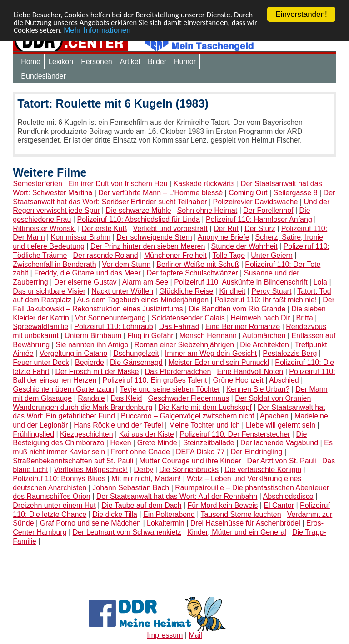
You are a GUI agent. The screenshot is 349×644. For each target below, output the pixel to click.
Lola (320, 282)
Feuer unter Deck (41, 362)
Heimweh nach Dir (261, 318)
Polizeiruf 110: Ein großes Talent (155, 380)
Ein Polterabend (169, 514)
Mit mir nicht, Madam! (146, 479)
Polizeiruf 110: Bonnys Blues (59, 479)
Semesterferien (37, 184)
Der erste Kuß (105, 229)
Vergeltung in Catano (73, 353)
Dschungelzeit (136, 353)
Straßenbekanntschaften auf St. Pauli (73, 461)
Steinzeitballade (209, 443)
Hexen (120, 443)
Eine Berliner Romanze (243, 327)
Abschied (284, 380)
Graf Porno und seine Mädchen (90, 523)
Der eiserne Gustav (85, 282)
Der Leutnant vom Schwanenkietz (127, 532)
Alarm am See (145, 282)
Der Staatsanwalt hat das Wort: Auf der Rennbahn (177, 496)
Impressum (165, 635)
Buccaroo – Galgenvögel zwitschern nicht (188, 416)
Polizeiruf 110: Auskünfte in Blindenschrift (241, 282)
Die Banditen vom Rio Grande (237, 309)
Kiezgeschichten (87, 434)
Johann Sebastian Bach (131, 488)
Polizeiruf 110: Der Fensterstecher (235, 434)
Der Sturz (260, 229)
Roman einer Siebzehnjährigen (184, 345)
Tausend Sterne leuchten (241, 514)
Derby (144, 469)
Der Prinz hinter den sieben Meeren (148, 246)
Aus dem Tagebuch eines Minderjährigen (143, 300)
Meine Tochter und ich (204, 425)
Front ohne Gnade (140, 452)
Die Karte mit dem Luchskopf (205, 407)
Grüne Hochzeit (238, 380)
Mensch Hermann (208, 336)
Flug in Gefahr (150, 336)
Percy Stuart (271, 291)
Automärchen (264, 336)
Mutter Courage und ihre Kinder (190, 461)
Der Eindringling (257, 452)
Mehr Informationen (97, 30)
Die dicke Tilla (115, 514)
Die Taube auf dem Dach (142, 505)
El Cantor (279, 505)
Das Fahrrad (179, 327)
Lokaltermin (166, 523)
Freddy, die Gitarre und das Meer (87, 273)
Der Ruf (226, 229)
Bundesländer (43, 76)
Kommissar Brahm (81, 237)
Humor (185, 61)
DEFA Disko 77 (200, 452)
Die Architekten (264, 345)
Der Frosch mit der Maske (97, 371)
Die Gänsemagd (136, 362)
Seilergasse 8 (296, 193)
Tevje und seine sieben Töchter (170, 389)
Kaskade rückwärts (204, 184)
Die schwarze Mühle (139, 210)
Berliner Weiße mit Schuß (198, 264)
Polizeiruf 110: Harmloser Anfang (259, 219)
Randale (91, 398)
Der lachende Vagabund (279, 443)
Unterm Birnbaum (93, 336)
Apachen (274, 416)
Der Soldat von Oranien (273, 398)
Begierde (90, 362)
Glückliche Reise (186, 291)
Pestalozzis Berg (290, 353)
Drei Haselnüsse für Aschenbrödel (245, 523)
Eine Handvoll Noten (250, 371)
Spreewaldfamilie (40, 327)
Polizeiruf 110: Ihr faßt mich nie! (266, 300)
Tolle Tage (229, 255)
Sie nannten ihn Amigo (92, 345)
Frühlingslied (33, 434)
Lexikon (61, 61)
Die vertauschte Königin (263, 469)
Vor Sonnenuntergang (110, 318)
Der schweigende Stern (154, 237)
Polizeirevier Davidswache (256, 202)
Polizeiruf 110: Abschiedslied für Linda (138, 219)
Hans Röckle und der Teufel (118, 425)
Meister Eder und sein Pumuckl (219, 362)
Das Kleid (126, 398)
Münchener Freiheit (175, 255)
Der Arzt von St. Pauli (282, 461)
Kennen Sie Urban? (258, 389)
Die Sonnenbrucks (189, 469)
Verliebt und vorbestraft (170, 229)
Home (31, 61)
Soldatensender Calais (188, 318)
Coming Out (248, 193)
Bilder (157, 61)
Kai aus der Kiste (147, 434)
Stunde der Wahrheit (244, 246)
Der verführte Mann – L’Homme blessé (160, 193)
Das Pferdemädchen (178, 371)
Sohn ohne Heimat (207, 210)
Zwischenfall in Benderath (54, 264)
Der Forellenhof (268, 210)
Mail (195, 635)
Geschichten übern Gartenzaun (63, 389)
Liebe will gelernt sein (281, 425)
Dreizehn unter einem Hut (54, 505)
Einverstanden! (301, 14)
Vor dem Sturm (127, 264)
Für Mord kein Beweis (223, 505)
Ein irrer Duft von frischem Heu (118, 184)
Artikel (130, 61)
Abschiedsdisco (288, 496)
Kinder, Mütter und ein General (237, 532)
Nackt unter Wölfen (122, 291)
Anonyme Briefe (224, 237)
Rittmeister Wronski (44, 229)
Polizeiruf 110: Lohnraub (113, 327)
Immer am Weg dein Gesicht (211, 353)
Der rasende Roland (106, 255)
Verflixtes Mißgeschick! (91, 469)
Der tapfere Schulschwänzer (192, 273)
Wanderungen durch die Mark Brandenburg (82, 407)
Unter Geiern (272, 255)
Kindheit (232, 291)
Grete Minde (157, 443)
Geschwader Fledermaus (188, 398)
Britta (305, 318)
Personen (97, 61)
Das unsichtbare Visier (49, 291)
